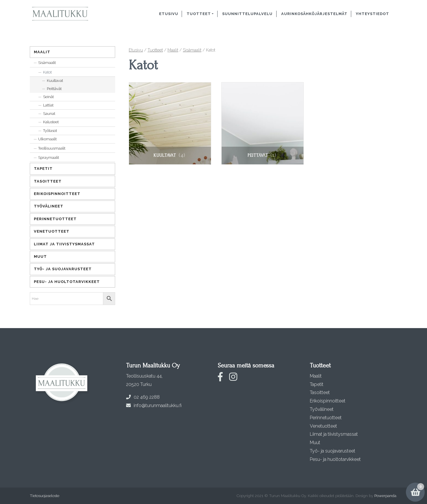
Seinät (48, 97)
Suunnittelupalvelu (247, 14)
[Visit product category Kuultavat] (170, 123)
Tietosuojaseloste (45, 496)
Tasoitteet (48, 181)
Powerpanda (385, 496)
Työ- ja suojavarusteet (63, 269)
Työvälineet (49, 206)
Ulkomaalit (47, 139)
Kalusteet (51, 122)
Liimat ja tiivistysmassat (64, 244)
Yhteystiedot (372, 14)
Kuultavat (55, 81)
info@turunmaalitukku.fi (154, 405)
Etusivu (169, 14)
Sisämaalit (192, 50)
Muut (40, 256)
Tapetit (43, 169)
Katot (47, 72)
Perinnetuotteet (55, 219)
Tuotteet (199, 14)
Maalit (173, 50)
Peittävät (54, 89)
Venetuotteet (52, 231)
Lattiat (48, 105)
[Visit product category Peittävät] (263, 123)
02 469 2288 (143, 397)
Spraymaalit (49, 158)
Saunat (49, 114)
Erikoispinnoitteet (57, 194)
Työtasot (50, 131)
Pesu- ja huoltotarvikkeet (67, 282)
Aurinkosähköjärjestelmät (314, 14)
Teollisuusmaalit (52, 148)
